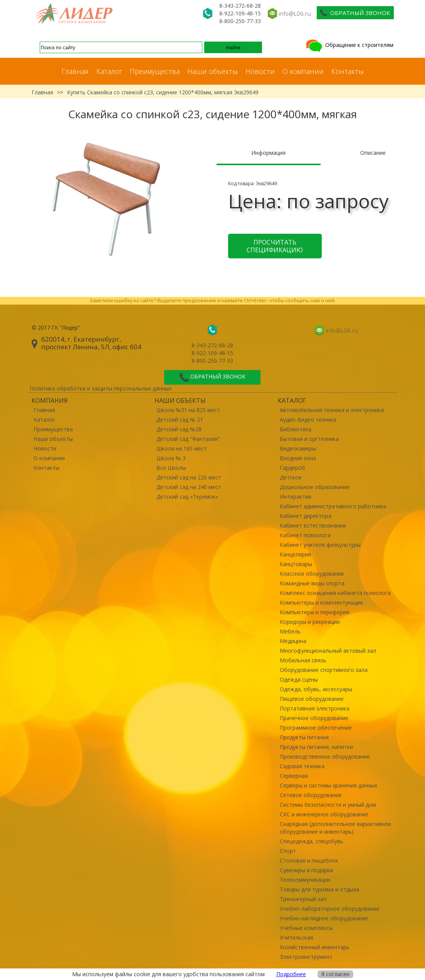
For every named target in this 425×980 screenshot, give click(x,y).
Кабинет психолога (305, 535)
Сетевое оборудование (311, 795)
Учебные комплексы (306, 928)
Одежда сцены (299, 679)
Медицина (293, 641)
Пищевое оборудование (312, 699)
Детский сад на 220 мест (189, 477)
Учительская (296, 937)
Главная (75, 71)
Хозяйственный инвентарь (315, 947)
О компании (303, 71)
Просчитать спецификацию (275, 246)
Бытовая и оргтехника (309, 439)
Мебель (290, 631)
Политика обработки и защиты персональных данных (101, 388)
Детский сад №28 (179, 429)
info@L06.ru (295, 13)
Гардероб (292, 468)
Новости (260, 71)
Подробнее (291, 974)
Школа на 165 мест (182, 448)
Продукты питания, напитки (316, 747)
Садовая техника (302, 766)
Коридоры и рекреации (310, 622)
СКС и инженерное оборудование (324, 814)
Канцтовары (296, 564)
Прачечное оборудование (314, 718)
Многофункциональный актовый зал (328, 651)
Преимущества (155, 71)
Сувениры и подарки (306, 870)
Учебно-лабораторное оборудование (330, 909)
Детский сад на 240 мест (189, 487)
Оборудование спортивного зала (324, 670)
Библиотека (296, 429)
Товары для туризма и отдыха (319, 889)
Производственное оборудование (325, 756)
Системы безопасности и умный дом (328, 805)
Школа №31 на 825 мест (188, 410)
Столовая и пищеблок (309, 860)
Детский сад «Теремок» (187, 497)
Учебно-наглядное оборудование (324, 918)
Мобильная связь (303, 660)
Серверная (294, 776)
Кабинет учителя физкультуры (320, 545)
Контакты (348, 71)
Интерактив (296, 497)
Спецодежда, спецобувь (312, 841)
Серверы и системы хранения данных (328, 785)
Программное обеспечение (316, 728)
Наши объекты (212, 71)
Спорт (288, 851)
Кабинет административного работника (333, 506)
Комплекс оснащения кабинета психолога (335, 593)
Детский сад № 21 (180, 420)
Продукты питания (304, 737)
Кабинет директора (306, 516)
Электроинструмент (306, 957)
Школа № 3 (171, 458)
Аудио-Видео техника (308, 420)
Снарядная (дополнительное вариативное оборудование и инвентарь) (335, 828)
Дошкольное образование (315, 487)
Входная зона (298, 458)
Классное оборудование (312, 574)
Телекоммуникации (305, 880)
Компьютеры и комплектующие (321, 602)
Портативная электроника (315, 708)
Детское (291, 477)
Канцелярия (295, 554)
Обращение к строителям (349, 45)
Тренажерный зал (303, 899)
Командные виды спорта (312, 583)
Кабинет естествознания (313, 525)
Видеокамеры (298, 448)
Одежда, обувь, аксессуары (316, 689)
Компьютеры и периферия (314, 612)
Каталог (109, 71)
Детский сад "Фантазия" (188, 439)
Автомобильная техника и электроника (332, 410)
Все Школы (171, 468)
